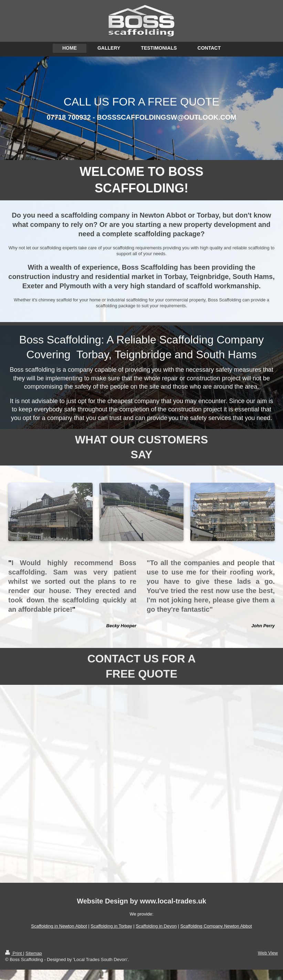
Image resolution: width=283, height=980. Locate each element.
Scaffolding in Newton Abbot (59, 926)
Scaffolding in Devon (156, 926)
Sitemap (34, 953)
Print (14, 953)
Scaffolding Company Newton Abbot (216, 926)
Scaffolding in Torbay (111, 926)
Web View (268, 953)
